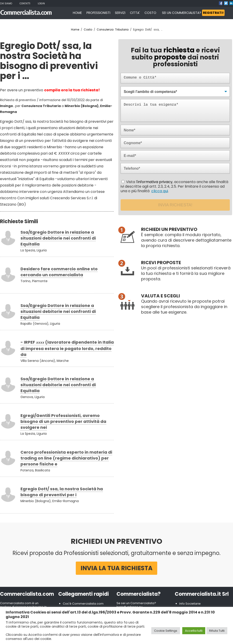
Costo (88, 29)
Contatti (25, 4)
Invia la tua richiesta (116, 568)
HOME (77, 13)
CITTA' (135, 13)
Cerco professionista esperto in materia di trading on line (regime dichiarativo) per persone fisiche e (66, 458)
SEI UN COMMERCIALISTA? (193, 13)
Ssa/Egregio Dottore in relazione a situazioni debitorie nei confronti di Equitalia (58, 238)
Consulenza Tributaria (113, 29)
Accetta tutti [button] (194, 631)
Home (75, 29)
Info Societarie (190, 604)
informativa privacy (155, 182)
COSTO (150, 13)
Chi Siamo (6, 4)
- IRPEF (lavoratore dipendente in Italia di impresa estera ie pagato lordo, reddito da (67, 348)
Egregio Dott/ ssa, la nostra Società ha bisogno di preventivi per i (62, 492)
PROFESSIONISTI (98, 13)
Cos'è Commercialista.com (83, 604)
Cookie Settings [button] (166, 631)
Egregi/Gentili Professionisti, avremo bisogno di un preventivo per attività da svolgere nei (63, 421)
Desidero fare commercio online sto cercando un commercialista (59, 272)
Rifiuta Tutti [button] (217, 631)
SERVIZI (120, 13)
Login (41, 4)
